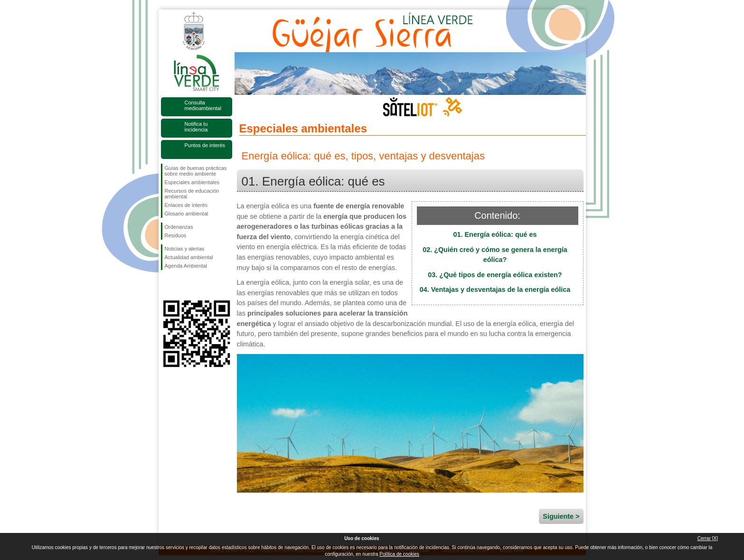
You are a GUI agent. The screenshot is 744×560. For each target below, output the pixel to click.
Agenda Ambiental (186, 266)
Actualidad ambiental (189, 257)
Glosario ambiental (187, 214)
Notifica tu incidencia (196, 127)
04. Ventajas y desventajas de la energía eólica (495, 289)
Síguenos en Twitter (182, 285)
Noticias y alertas (185, 249)
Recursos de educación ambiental (192, 194)
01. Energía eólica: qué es (495, 234)
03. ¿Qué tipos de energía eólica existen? (495, 275)
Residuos (176, 235)
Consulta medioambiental (203, 105)
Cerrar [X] (708, 538)
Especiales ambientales (192, 182)
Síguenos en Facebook (167, 285)
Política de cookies (399, 554)
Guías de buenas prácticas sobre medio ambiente (196, 171)
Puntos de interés (205, 145)
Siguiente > (561, 516)
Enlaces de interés (186, 205)
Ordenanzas (179, 227)
